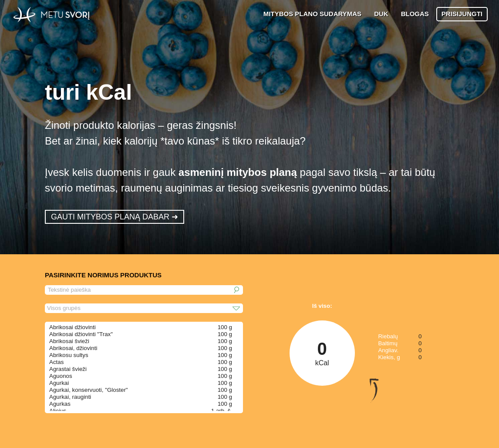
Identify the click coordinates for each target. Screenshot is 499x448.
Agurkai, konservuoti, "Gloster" (89, 390)
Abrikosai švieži (69, 341)
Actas (56, 362)
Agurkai (59, 383)
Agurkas (60, 404)
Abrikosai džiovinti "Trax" (81, 334)
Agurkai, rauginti (70, 397)
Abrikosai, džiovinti (73, 348)
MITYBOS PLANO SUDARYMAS (312, 14)
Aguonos (61, 376)
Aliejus (58, 411)
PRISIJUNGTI (462, 14)
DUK (381, 14)
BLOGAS (415, 14)
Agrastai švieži (68, 369)
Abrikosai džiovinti (72, 327)
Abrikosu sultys (69, 355)
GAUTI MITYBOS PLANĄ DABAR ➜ (115, 217)
